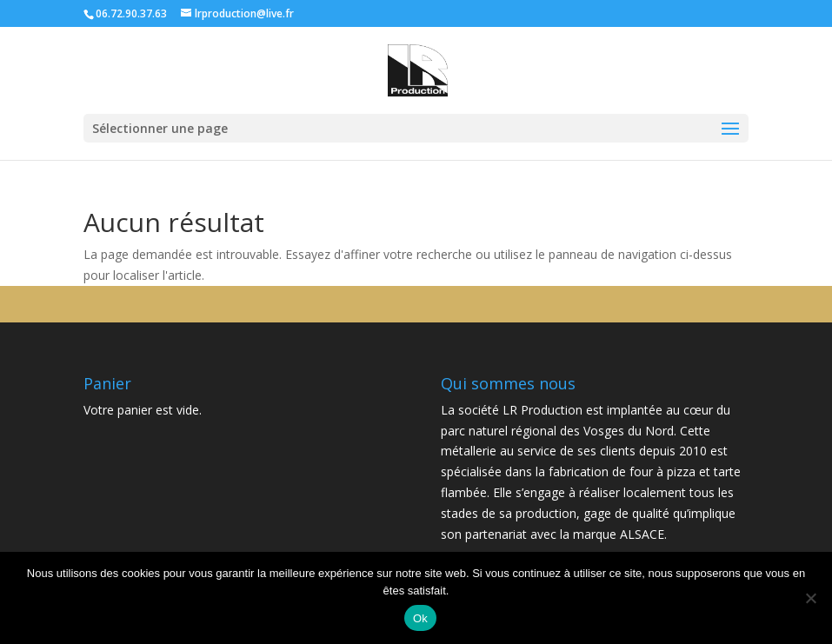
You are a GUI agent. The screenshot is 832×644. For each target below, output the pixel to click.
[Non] (810, 598)
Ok (420, 618)
